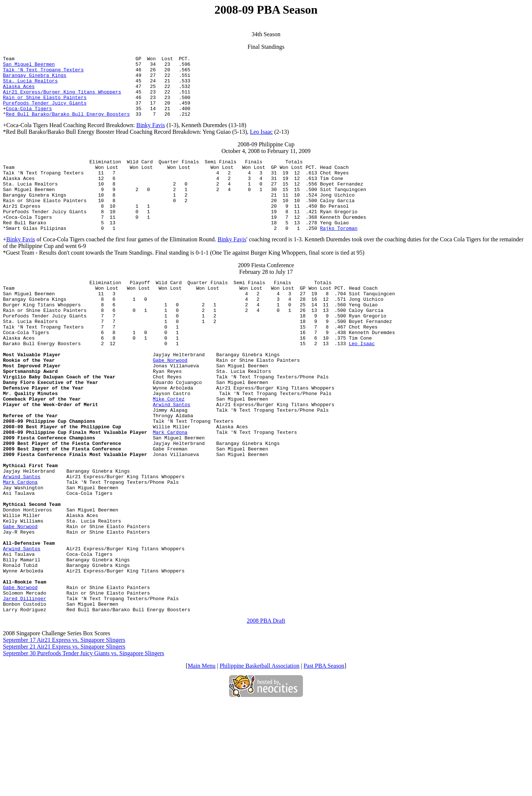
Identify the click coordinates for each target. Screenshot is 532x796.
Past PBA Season (324, 759)
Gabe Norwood (170, 403)
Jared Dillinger (25, 689)
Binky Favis (151, 137)
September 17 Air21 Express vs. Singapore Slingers (64, 733)
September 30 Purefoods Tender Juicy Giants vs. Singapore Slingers (83, 746)
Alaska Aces (19, 93)
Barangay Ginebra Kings (35, 79)
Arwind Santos (172, 456)
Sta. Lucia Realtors (30, 86)
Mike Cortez (169, 450)
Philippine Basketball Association (259, 759)
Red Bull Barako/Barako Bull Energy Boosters (68, 126)
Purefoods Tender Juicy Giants (45, 113)
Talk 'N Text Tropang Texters (43, 73)
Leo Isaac (261, 144)
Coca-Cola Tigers (29, 119)
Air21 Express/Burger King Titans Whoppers (62, 99)
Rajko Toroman (339, 255)
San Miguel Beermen (29, 66)
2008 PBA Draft (266, 714)
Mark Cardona (170, 490)
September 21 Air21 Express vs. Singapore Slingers (64, 740)
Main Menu (202, 759)
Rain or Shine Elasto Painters (45, 106)
